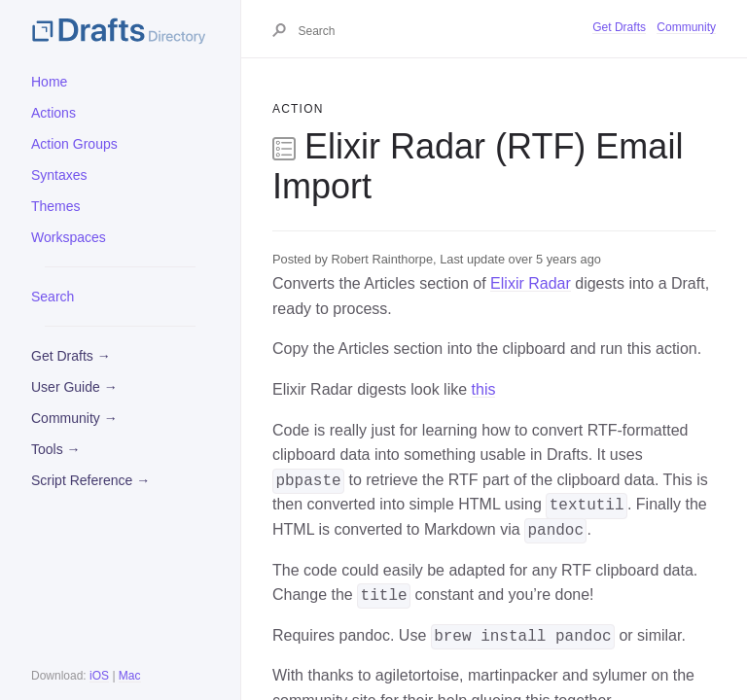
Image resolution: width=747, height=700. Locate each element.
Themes (56, 206)
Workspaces (69, 237)
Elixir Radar (531, 283)
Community (686, 27)
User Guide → (74, 387)
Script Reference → (90, 480)
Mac (130, 676)
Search (53, 297)
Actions (53, 113)
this (484, 389)
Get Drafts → (71, 356)
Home (49, 82)
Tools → (56, 449)
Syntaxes (59, 175)
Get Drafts (619, 27)
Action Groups (74, 144)
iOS (99, 676)
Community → (74, 418)
